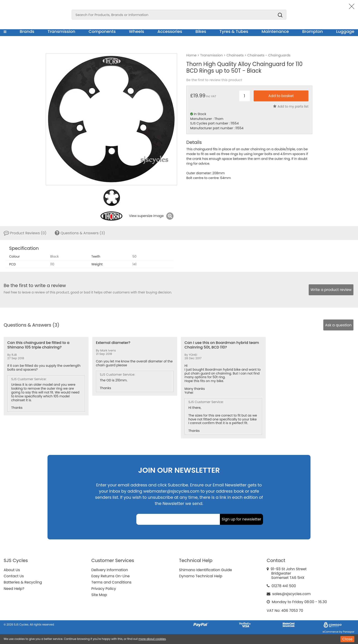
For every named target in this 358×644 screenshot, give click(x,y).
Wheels (137, 31)
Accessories (170, 31)
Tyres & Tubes (234, 31)
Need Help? (14, 589)
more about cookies (152, 639)
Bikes (201, 31)
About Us (12, 570)
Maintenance (275, 31)
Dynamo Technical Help (201, 576)
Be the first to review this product (214, 80)
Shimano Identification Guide (205, 570)
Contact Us (14, 576)
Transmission (62, 31)
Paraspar (349, 632)
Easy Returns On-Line (111, 576)
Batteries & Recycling (23, 582)
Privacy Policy (104, 589)
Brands (27, 31)
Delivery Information (110, 570)
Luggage (345, 31)
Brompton (313, 31)
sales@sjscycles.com (291, 594)
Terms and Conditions (111, 582)
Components (102, 31)
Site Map (99, 595)
